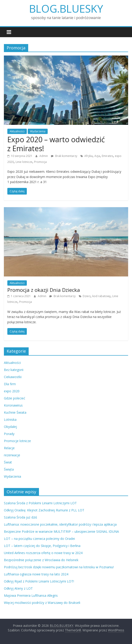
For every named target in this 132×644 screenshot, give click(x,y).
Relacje (9, 448)
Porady (9, 434)
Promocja (40, 162)
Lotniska (10, 420)
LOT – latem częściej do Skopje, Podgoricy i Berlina (42, 546)
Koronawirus (13, 405)
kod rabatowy (101, 296)
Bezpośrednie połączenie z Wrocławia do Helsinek (41, 560)
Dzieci (87, 296)
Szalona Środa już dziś (21, 517)
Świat (8, 462)
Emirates (107, 156)
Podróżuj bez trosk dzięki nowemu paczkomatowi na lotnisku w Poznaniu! (59, 567)
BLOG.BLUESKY (66, 8)
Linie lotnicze (24, 162)
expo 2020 (12, 391)
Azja (97, 156)
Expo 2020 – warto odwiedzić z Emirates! (56, 144)
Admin (44, 156)
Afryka (88, 156)
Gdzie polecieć (15, 398)
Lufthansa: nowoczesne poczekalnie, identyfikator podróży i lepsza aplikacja (60, 524)
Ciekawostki (13, 377)
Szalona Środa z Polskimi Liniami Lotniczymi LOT (40, 503)
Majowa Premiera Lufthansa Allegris (31, 595)
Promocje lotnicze (17, 441)
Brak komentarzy (64, 156)
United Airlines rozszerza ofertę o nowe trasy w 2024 (43, 553)
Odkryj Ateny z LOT (18, 588)
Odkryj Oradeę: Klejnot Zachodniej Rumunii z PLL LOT (44, 510)
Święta (9, 469)
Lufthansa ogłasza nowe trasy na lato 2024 (36, 574)
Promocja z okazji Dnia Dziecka (44, 290)
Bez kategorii (14, 370)
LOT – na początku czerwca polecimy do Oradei (39, 539)
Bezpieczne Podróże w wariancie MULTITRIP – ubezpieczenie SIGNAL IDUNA (61, 531)
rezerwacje (12, 455)
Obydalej (10, 427)
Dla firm (10, 384)
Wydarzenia (38, 131)
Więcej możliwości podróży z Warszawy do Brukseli (42, 603)
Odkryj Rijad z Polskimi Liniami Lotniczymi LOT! (39, 581)
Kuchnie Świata (15, 412)
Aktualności (17, 131)
